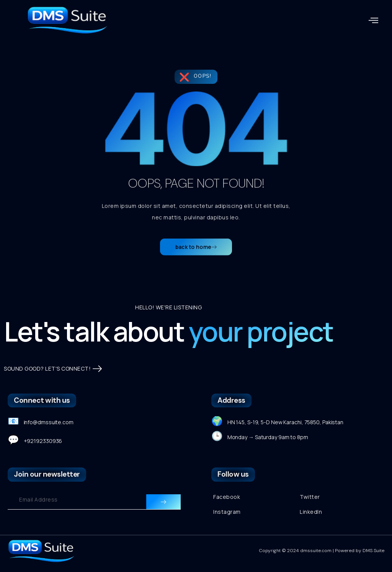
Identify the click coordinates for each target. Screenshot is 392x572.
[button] (374, 20)
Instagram (227, 512)
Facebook (227, 497)
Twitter (310, 497)
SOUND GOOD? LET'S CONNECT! (53, 369)
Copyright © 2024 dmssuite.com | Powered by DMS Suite (322, 551)
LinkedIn (311, 512)
